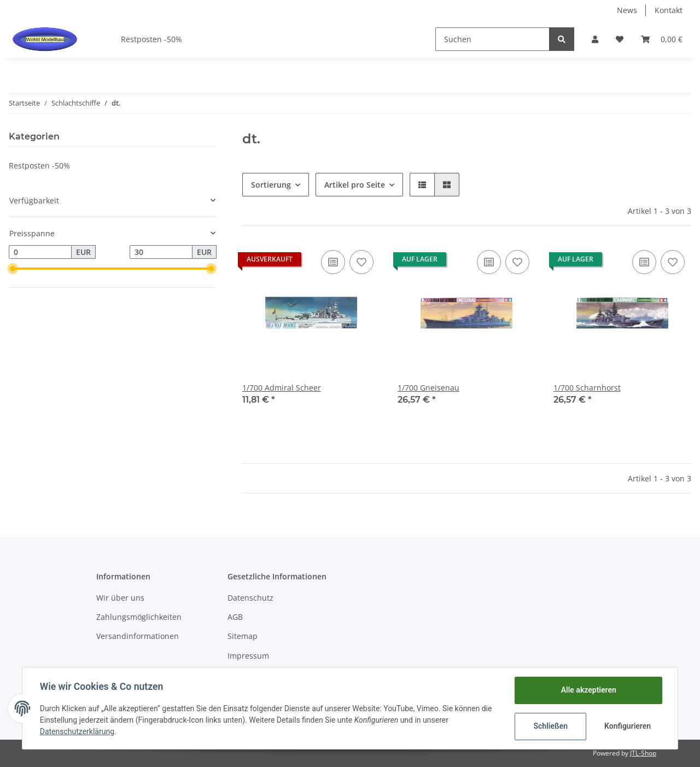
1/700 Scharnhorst (587, 388)
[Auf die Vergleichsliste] (333, 262)
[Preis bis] (161, 252)
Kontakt (669, 10)
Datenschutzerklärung (77, 731)
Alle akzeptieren (588, 690)
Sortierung (271, 185)
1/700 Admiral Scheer (282, 388)
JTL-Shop (643, 753)
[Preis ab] (40, 252)
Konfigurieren (628, 726)
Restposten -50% (39, 165)
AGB (235, 617)
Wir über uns (120, 598)
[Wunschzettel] (620, 39)
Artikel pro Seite (355, 185)
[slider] (13, 269)
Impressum (248, 656)
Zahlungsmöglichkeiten (139, 617)
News (627, 10)
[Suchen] (492, 39)
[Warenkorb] (662, 39)
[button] (595, 39)
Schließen (550, 726)
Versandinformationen (138, 636)
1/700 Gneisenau (428, 388)
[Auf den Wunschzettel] (361, 262)
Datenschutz (250, 598)
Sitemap (243, 636)
